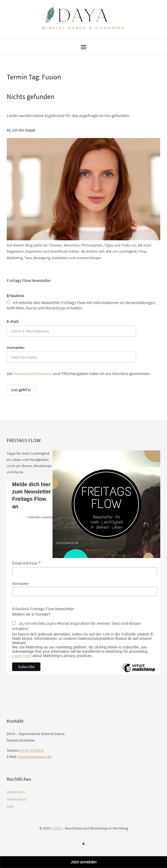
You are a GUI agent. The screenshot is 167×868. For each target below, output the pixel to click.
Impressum (16, 792)
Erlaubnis (15, 295)
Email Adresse (27, 563)
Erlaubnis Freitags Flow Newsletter (43, 609)
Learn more (22, 656)
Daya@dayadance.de (35, 757)
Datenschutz (17, 799)
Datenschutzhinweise (33, 373)
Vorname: (16, 347)
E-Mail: (13, 321)
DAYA (58, 828)
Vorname (20, 583)
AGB (10, 806)
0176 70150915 (32, 750)
